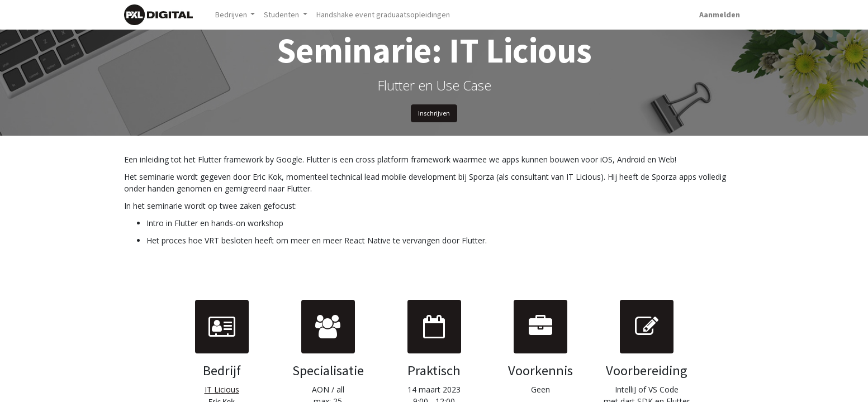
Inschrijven (434, 113)
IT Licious (222, 389)
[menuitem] (383, 15)
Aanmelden (720, 15)
